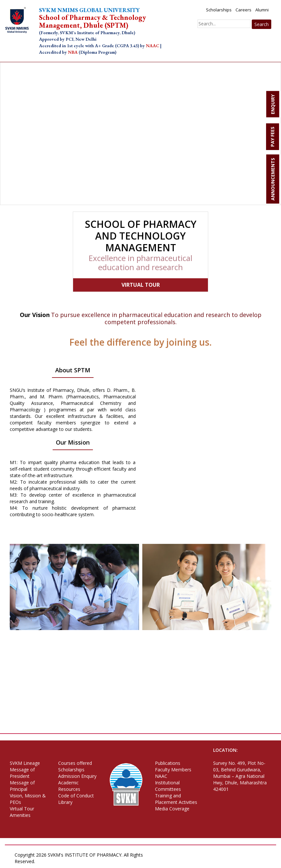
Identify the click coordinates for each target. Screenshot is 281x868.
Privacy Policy (53, 861)
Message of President (22, 773)
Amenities (20, 815)
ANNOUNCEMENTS (273, 179)
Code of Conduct (76, 796)
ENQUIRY (273, 104)
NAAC (161, 776)
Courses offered (75, 763)
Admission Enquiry (77, 776)
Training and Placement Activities (176, 799)
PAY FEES (272, 137)
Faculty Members (173, 770)
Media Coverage (172, 809)
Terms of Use (86, 861)
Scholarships (219, 10)
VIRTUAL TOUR (141, 285)
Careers (243, 10)
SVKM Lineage (25, 763)
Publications (168, 763)
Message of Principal (22, 786)
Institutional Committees (168, 786)
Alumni (262, 10)
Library (65, 802)
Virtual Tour (22, 809)
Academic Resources (69, 786)
